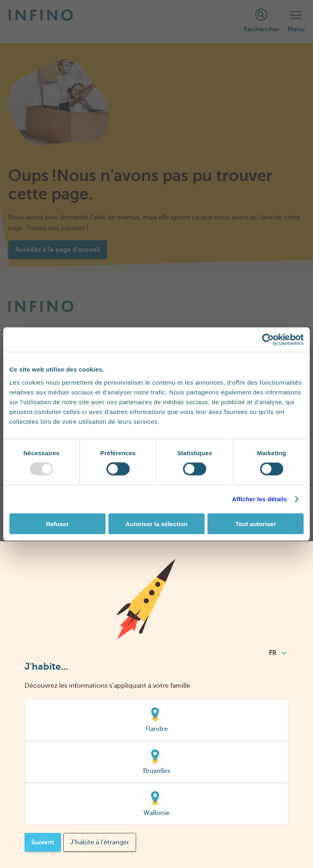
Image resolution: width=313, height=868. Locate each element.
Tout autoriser (256, 524)
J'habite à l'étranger (100, 842)
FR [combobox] (278, 653)
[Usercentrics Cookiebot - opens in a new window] (268, 340)
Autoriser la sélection (157, 524)
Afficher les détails (259, 499)
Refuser (57, 524)
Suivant (43, 842)
